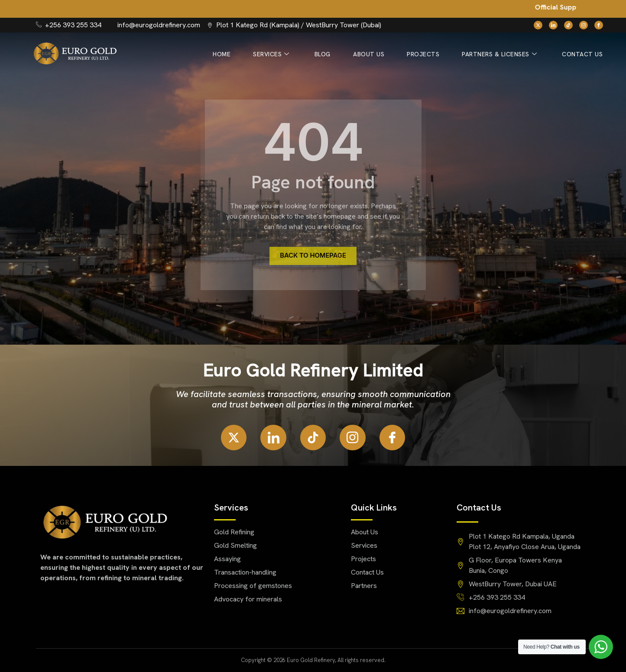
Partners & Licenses (501, 54)
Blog (326, 54)
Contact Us (583, 54)
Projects (425, 54)
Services (276, 54)
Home (228, 54)
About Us (372, 54)
